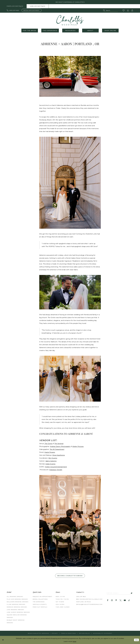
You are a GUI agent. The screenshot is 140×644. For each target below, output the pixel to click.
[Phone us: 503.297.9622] (13, 10)
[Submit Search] (104, 11)
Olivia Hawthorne (59, 455)
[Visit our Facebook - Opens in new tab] (108, 600)
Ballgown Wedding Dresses (18, 602)
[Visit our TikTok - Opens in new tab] (129, 600)
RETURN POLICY (85, 633)
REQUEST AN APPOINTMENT (42, 597)
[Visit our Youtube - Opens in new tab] (125, 600)
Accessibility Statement (103, 633)
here (74, 641)
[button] (128, 10)
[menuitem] (15, 6)
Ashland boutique (38, 6)
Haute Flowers (50, 452)
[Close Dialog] (3, 640)
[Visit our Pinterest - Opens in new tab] (116, 600)
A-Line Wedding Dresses (16, 604)
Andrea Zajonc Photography (60, 447)
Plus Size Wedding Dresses (17, 599)
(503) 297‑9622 (81, 597)
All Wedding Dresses (15, 597)
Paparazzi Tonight (56, 470)
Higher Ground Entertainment (56, 467)
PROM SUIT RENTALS (40, 607)
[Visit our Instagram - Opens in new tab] (112, 600)
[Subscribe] (131, 593)
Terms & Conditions (68, 633)
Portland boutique (15, 6)
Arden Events (50, 464)
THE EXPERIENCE (39, 602)
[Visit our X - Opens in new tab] (121, 600)
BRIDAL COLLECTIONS (40, 599)
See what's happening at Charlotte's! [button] (70, 2)
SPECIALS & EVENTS (40, 604)
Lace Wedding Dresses (15, 610)
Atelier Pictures (78, 447)
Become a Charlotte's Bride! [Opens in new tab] (70, 576)
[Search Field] (110, 11)
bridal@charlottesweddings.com (89, 604)
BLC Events (53, 458)
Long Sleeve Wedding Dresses (18, 612)
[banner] (70, 20)
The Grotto (48, 444)
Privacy (55, 633)
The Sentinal (59, 444)
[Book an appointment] (32, 10)
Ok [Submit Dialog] (137, 640)
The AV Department (57, 449)
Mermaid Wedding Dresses (17, 607)
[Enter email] (119, 593)
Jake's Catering (51, 461)
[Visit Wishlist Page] (124, 10)
